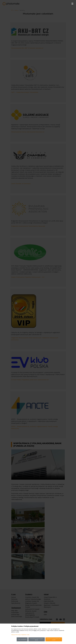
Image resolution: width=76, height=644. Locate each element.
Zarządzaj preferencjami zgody (36, 639)
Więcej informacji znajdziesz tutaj (20, 635)
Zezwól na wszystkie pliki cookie (54, 639)
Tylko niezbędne (22, 639)
